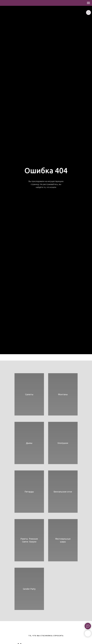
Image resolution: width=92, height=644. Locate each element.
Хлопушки (63, 443)
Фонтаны (63, 394)
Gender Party (29, 589)
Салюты (29, 394)
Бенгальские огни (63, 492)
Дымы (29, 443)
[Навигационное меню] (88, 3)
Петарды (29, 492)
